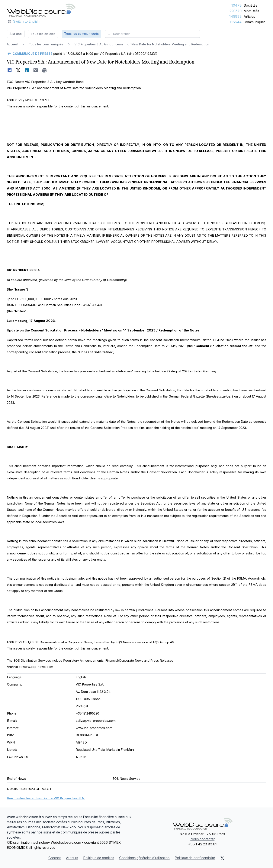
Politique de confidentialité (195, 858)
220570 (236, 11)
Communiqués (255, 22)
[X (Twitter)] (222, 858)
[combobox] (152, 34)
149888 (235, 16)
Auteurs (72, 858)
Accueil (12, 44)
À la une (16, 34)
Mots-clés (251, 11)
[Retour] (30, 54)
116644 (236, 22)
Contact (55, 858)
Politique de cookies (99, 858)
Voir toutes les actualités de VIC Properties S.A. (46, 798)
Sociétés (250, 5)
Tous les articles (43, 34)
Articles (249, 16)
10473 (237, 5)
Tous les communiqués (81, 34)
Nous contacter (203, 839)
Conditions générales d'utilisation (144, 858)
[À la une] (41, 10)
